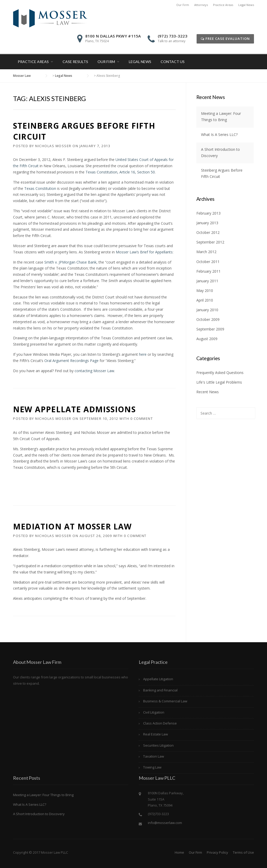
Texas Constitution (41, 188)
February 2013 (208, 213)
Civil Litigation (154, 712)
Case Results (75, 62)
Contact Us (173, 62)
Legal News (246, 5)
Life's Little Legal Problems (219, 382)
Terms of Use (243, 852)
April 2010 (205, 300)
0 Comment (142, 419)
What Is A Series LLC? (219, 135)
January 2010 (207, 310)
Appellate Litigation (158, 679)
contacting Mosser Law (94, 371)
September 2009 (210, 329)
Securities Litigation (158, 745)
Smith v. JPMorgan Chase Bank (70, 262)
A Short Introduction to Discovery (39, 814)
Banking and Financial (160, 690)
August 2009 (207, 339)
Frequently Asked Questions (220, 373)
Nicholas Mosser (53, 146)
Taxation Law (154, 756)
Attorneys (201, 5)
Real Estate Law (156, 734)
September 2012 (210, 242)
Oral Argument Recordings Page (71, 361)
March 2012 (206, 252)
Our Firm (183, 5)
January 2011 (207, 281)
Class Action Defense (160, 723)
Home (179, 852)
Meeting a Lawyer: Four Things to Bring (43, 795)
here (143, 354)
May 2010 (205, 291)
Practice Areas (223, 5)
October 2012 (208, 232)
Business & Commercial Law (165, 701)
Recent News (208, 392)
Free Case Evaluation (225, 39)
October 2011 (208, 262)
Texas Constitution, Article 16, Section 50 (120, 172)
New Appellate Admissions (74, 409)
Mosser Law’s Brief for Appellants (144, 252)
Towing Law (152, 767)
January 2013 (207, 223)
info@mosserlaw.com (165, 823)
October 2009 (208, 319)
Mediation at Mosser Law (72, 526)
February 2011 (208, 271)
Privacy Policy (217, 852)
